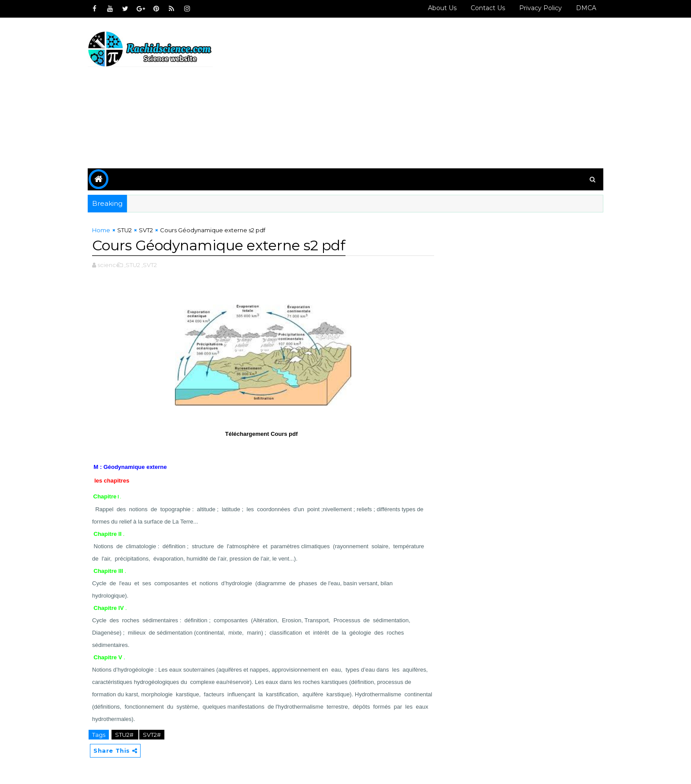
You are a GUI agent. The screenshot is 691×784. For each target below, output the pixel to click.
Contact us (488, 8)
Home (101, 230)
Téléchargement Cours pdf (261, 434)
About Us (442, 8)
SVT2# (152, 735)
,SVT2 (149, 265)
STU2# (125, 735)
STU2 (124, 230)
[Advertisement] (442, 93)
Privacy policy (541, 8)
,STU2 (132, 265)
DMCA (586, 8)
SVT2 (146, 230)
